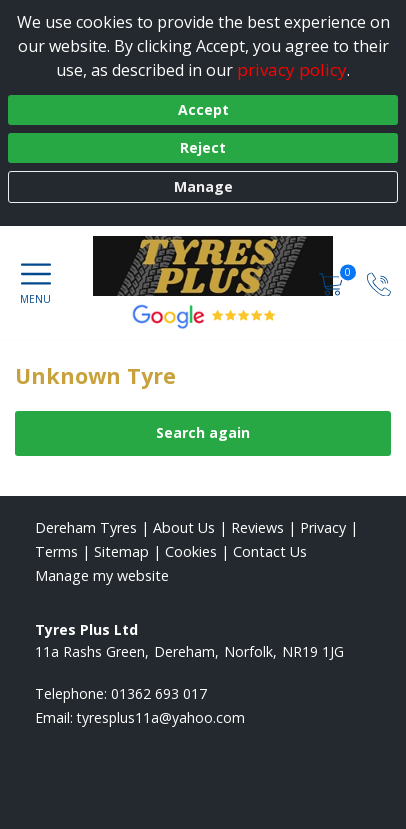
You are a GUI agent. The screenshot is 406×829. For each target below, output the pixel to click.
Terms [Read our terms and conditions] (56, 551)
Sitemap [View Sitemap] (121, 551)
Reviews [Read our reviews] (257, 527)
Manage (203, 186)
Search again (203, 432)
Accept (203, 109)
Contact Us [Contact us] (270, 551)
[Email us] (161, 717)
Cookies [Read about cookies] (191, 551)
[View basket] (333, 282)
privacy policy (292, 69)
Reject (203, 147)
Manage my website (102, 575)
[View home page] (223, 266)
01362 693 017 (159, 693)
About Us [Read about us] (184, 527)
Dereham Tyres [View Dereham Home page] (86, 527)
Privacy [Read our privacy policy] (323, 527)
